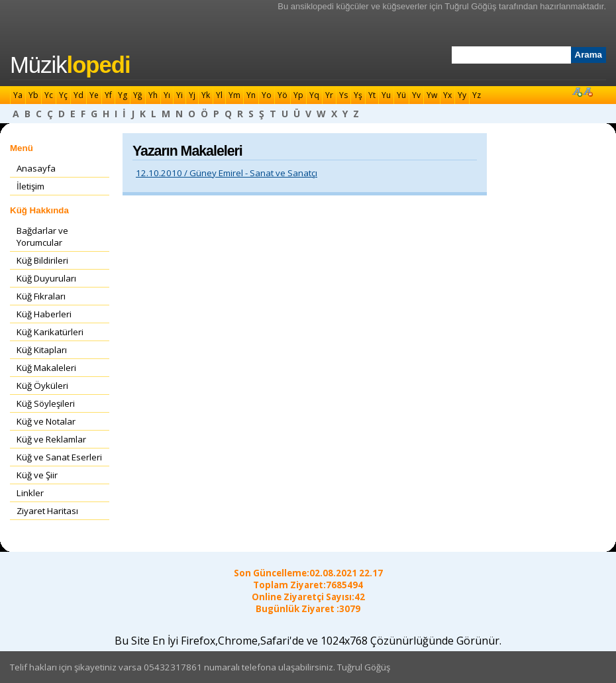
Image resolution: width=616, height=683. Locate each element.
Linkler (30, 493)
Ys (343, 95)
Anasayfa (36, 168)
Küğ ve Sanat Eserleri (59, 457)
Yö (282, 95)
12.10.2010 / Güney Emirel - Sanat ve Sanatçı (227, 173)
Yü (401, 95)
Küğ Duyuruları (46, 278)
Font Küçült (588, 91)
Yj (192, 95)
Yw (432, 95)
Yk (206, 95)
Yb (33, 95)
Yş (358, 95)
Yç (63, 95)
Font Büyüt (577, 91)
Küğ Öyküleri (42, 386)
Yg (123, 95)
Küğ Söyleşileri (46, 403)
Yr (329, 95)
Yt (372, 95)
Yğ (138, 95)
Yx (447, 95)
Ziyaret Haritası (47, 511)
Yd (78, 95)
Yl (219, 95)
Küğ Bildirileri (42, 260)
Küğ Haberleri (44, 314)
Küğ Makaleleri (46, 368)
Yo (267, 95)
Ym (234, 95)
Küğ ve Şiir (37, 475)
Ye (94, 95)
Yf (108, 95)
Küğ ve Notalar (46, 421)
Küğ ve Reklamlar (51, 439)
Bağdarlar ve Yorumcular (42, 236)
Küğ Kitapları (42, 350)
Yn (251, 95)
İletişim (30, 186)
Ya (18, 95)
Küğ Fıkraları (41, 296)
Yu (386, 95)
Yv (416, 95)
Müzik (70, 65)
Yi (180, 95)
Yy (462, 95)
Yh (153, 95)
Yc (49, 95)
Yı (167, 95)
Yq (314, 95)
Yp (298, 95)
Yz (477, 95)
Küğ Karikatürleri (50, 332)
